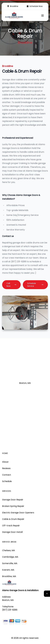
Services (7, 491)
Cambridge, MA (10, 557)
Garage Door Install (12, 532)
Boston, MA (8, 600)
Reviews (6, 468)
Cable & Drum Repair (13, 519)
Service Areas (9, 542)
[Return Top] (47, 594)
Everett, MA (8, 570)
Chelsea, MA (9, 550)
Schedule (7, 481)
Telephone (8, 607)
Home (5, 453)
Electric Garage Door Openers (18, 513)
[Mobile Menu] (43, 16)
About (5, 462)
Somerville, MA (10, 563)
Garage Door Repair (13, 500)
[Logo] (14, 15)
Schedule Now (35, 6)
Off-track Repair (11, 526)
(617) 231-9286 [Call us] (10, 610)
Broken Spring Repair (13, 506)
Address (6, 597)
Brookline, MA (9, 576)
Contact (7, 475)
